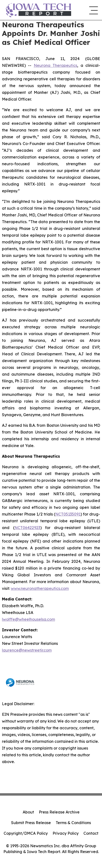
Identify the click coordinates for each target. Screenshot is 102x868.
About (28, 812)
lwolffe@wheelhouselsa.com (28, 619)
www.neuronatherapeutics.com (40, 588)
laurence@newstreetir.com (27, 650)
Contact (91, 833)
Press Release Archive (59, 812)
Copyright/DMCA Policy (26, 833)
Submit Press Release (31, 823)
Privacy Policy (66, 833)
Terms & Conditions (73, 823)
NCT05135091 (68, 514)
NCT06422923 (27, 528)
